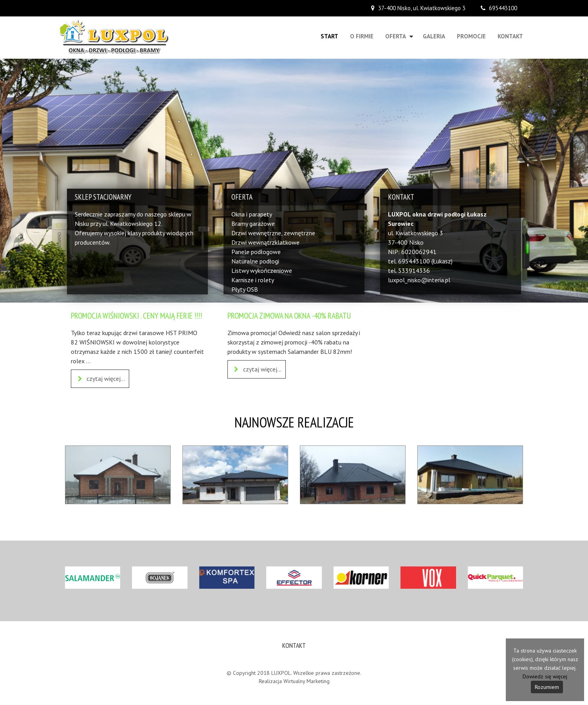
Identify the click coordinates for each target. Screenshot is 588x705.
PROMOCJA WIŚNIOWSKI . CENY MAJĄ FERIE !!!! (136, 316)
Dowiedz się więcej (545, 676)
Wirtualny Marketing (307, 681)
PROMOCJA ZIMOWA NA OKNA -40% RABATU (289, 316)
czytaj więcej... (100, 379)
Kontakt (510, 36)
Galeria (434, 36)
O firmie (362, 36)
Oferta (396, 36)
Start (329, 36)
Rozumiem (547, 687)
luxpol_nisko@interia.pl (419, 280)
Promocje (471, 36)
